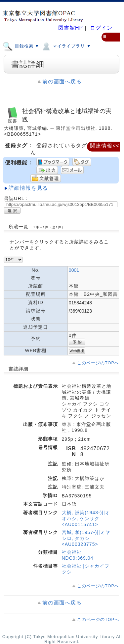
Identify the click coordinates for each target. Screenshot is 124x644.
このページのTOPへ (98, 363)
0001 (74, 270)
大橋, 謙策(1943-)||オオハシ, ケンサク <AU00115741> (86, 518)
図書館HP (71, 28)
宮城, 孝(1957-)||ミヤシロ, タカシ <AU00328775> (86, 538)
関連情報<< (105, 146)
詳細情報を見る (28, 188)
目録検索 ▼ (21, 46)
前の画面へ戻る (62, 82)
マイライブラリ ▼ (66, 46)
